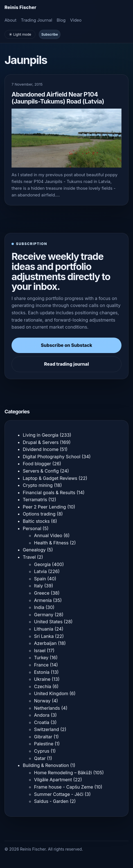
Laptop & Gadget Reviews (50, 478)
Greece (42, 593)
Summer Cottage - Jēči (59, 794)
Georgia (42, 564)
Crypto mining (38, 485)
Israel (40, 651)
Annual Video (48, 535)
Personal (32, 528)
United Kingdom (51, 693)
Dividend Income (41, 449)
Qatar (40, 758)
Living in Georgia (41, 435)
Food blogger (37, 464)
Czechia (43, 686)
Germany (44, 615)
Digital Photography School (52, 457)
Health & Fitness (51, 543)
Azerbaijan (45, 643)
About (10, 20)
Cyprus (42, 751)
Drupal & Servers (41, 442)
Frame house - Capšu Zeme (64, 787)
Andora (42, 715)
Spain (40, 579)
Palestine (44, 744)
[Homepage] (20, 8)
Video (76, 20)
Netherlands (47, 708)
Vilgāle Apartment (53, 780)
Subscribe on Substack (66, 345)
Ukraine (42, 679)
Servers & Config (41, 471)
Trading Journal (36, 20)
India (39, 607)
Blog (61, 20)
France (41, 665)
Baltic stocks (36, 521)
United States (48, 622)
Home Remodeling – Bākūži (63, 773)
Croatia (42, 722)
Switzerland (47, 729)
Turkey (41, 658)
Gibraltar (43, 737)
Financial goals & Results (49, 493)
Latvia (40, 571)
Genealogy (34, 550)
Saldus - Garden (51, 801)
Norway (42, 701)
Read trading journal (66, 364)
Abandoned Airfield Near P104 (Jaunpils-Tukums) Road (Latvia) (58, 98)
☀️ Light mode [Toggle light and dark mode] (20, 34)
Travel (29, 557)
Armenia (43, 600)
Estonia (42, 672)
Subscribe (50, 34)
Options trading (39, 514)
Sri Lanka (44, 636)
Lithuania (44, 629)
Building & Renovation (46, 765)
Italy (39, 586)
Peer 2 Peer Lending (44, 507)
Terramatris (35, 500)
